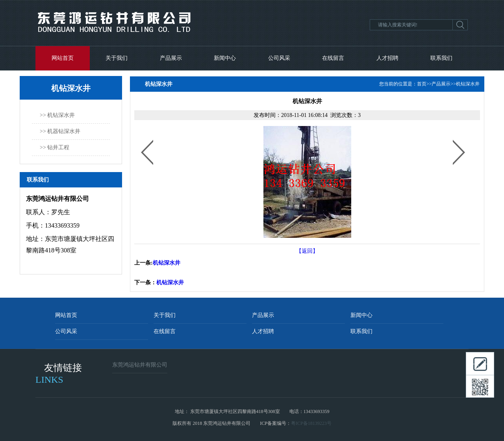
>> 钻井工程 (55, 147)
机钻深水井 (468, 84)
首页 (422, 84)
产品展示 (171, 58)
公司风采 (279, 58)
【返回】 (307, 251)
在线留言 (333, 58)
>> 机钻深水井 (57, 115)
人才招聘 (387, 58)
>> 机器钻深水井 (60, 131)
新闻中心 (225, 58)
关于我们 (117, 58)
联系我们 (441, 58)
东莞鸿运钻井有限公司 (140, 365)
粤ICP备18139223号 (311, 423)
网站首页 (63, 58)
